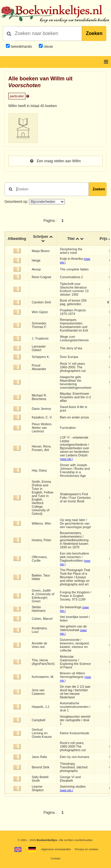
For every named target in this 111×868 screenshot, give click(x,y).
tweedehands (21, 47)
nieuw (48, 47)
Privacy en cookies (86, 849)
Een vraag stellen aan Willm (55, 161)
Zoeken (94, 33)
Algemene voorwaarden (56, 849)
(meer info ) (66, 459)
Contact (55, 858)
